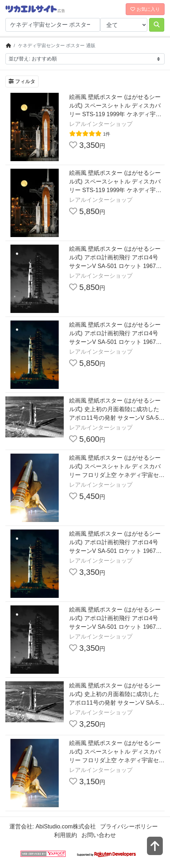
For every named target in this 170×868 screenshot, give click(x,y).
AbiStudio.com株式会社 (66, 826)
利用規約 (66, 835)
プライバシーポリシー (129, 826)
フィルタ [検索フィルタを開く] (22, 81)
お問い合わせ (99, 835)
